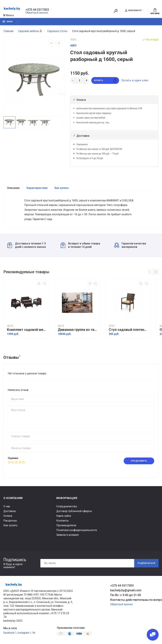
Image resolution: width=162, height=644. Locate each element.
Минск (9, 15)
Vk (34, 633)
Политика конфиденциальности (77, 530)
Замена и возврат (68, 535)
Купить (105, 80)
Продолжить (139, 461)
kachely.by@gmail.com (126, 590)
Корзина (155, 11)
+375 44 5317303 (37, 10)
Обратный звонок (37, 13)
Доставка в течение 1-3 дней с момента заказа (27, 245)
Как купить (62, 188)
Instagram (23, 633)
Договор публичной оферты (74, 511)
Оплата (8, 516)
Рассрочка (10, 521)
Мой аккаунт (133, 10)
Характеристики (37, 188)
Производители (66, 525)
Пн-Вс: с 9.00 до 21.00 (126, 595)
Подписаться (146, 563)
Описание (13, 188)
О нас (7, 506)
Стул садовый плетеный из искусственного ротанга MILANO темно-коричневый (129, 330)
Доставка (9, 511)
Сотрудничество (67, 506)
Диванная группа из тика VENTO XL (78, 330)
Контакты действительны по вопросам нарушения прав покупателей (134, 600)
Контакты (63, 521)
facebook (9, 633)
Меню (8, 22)
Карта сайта (64, 516)
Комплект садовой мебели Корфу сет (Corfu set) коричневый (27, 330)
